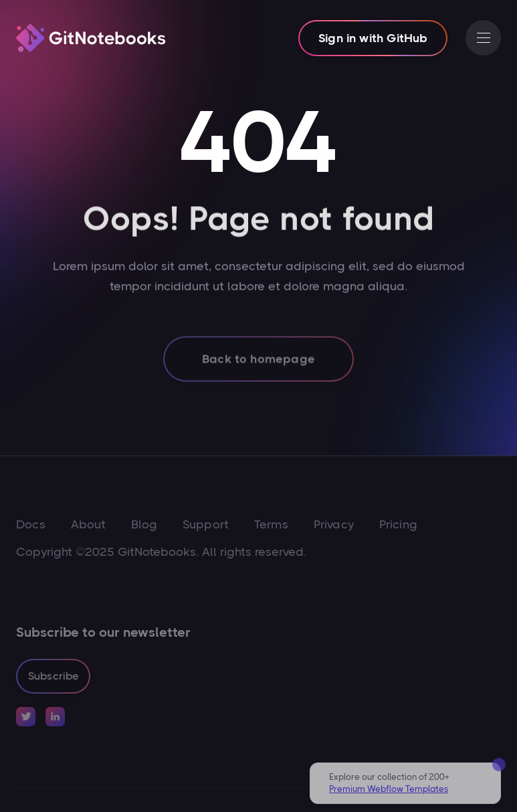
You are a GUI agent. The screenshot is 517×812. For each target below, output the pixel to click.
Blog (144, 524)
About (89, 524)
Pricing (398, 524)
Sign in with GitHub (373, 38)
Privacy (334, 524)
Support (206, 524)
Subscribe (53, 676)
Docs (31, 524)
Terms (271, 524)
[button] (483, 38)
